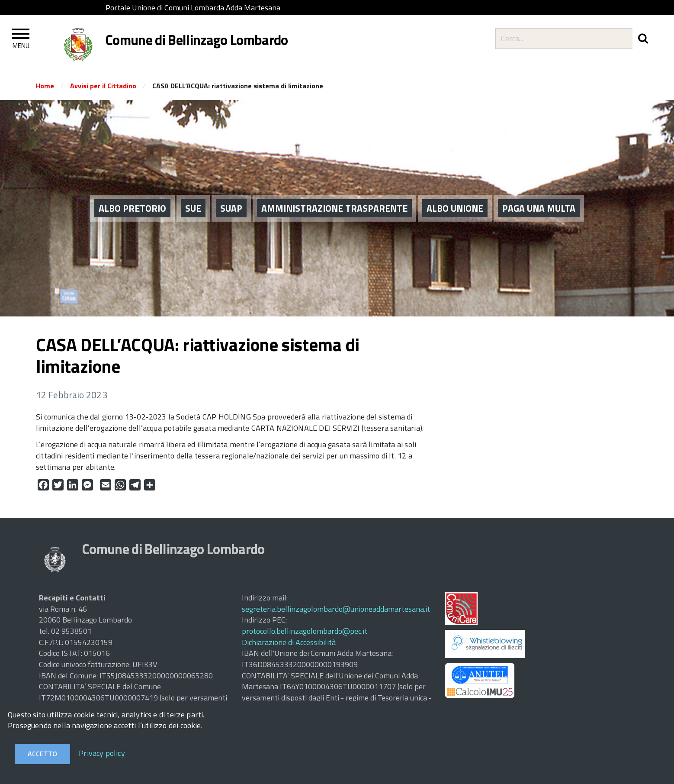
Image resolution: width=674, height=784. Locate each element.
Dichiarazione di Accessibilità (289, 642)
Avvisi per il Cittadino (103, 86)
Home (45, 86)
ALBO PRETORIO (132, 208)
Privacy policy (102, 753)
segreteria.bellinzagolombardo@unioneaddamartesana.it (336, 609)
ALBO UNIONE (455, 208)
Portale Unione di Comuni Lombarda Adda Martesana (193, 8)
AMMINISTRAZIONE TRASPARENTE (334, 208)
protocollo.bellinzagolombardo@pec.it (305, 631)
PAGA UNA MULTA (539, 208)
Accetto (42, 754)
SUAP (231, 208)
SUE (193, 208)
